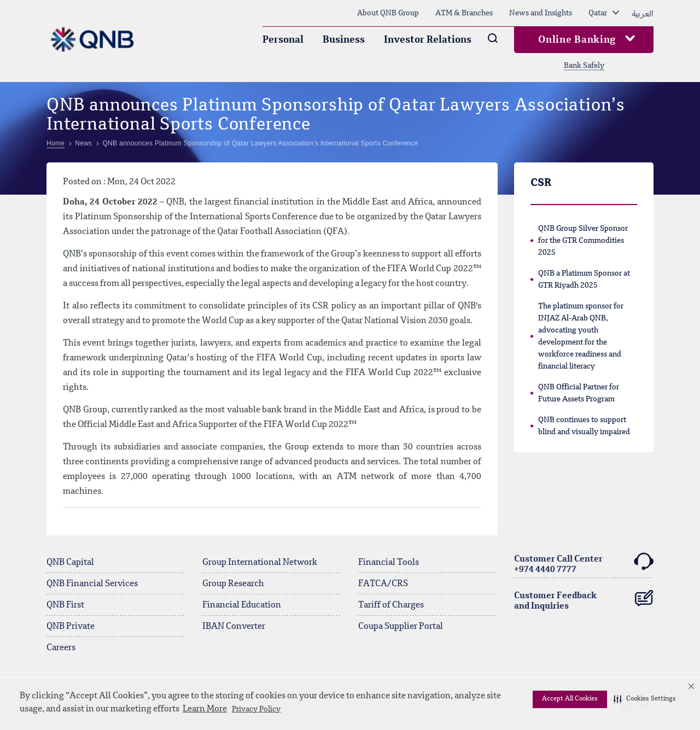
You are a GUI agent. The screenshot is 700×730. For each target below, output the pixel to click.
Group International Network (260, 563)
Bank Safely (584, 66)
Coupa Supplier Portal (401, 627)
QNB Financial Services (92, 584)
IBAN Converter (234, 627)
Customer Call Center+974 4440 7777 (584, 563)
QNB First (65, 605)
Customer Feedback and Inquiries (584, 599)
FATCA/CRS (383, 584)
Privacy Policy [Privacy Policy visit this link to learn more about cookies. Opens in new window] (256, 709)
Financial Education (242, 605)
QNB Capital (70, 563)
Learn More (205, 709)
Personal (283, 40)
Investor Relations (428, 40)
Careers (61, 648)
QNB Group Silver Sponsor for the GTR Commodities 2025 (583, 241)
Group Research (233, 584)
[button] (645, 699)
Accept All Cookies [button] (570, 699)
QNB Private (71, 627)
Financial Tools (389, 563)
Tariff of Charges (391, 605)
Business (344, 40)
